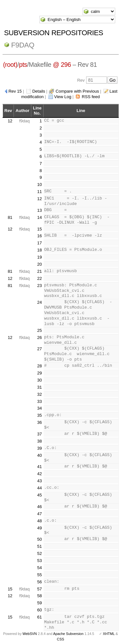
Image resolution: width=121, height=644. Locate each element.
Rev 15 (15, 91)
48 (39, 521)
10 (39, 184)
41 (39, 467)
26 (39, 337)
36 (39, 422)
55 (39, 575)
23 (39, 286)
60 (39, 610)
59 (39, 603)
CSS (60, 639)
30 (39, 380)
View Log (63, 97)
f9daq (23, 45)
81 (10, 217)
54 (39, 568)
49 (39, 528)
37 (39, 434)
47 (39, 514)
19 (39, 257)
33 (39, 401)
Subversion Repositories (54, 33)
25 (39, 330)
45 (39, 495)
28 (39, 366)
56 (39, 582)
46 (39, 507)
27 (39, 349)
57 (39, 589)
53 (39, 561)
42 (39, 474)
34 (39, 408)
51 (39, 546)
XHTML (109, 634)
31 (39, 387)
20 (39, 264)
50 (39, 539)
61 (39, 617)
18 (39, 250)
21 (39, 271)
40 (39, 455)
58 (39, 596)
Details (39, 91)
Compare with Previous (77, 91)
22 (39, 278)
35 (39, 415)
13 (39, 210)
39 (39, 448)
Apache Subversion (68, 634)
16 (39, 236)
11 (39, 192)
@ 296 (62, 65)
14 (39, 217)
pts (23, 65)
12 (10, 121)
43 (39, 481)
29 (39, 373)
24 (39, 302)
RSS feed (91, 97)
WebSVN (30, 634)
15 (39, 229)
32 (39, 394)
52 (39, 553)
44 (39, 488)
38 (39, 441)
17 (39, 243)
